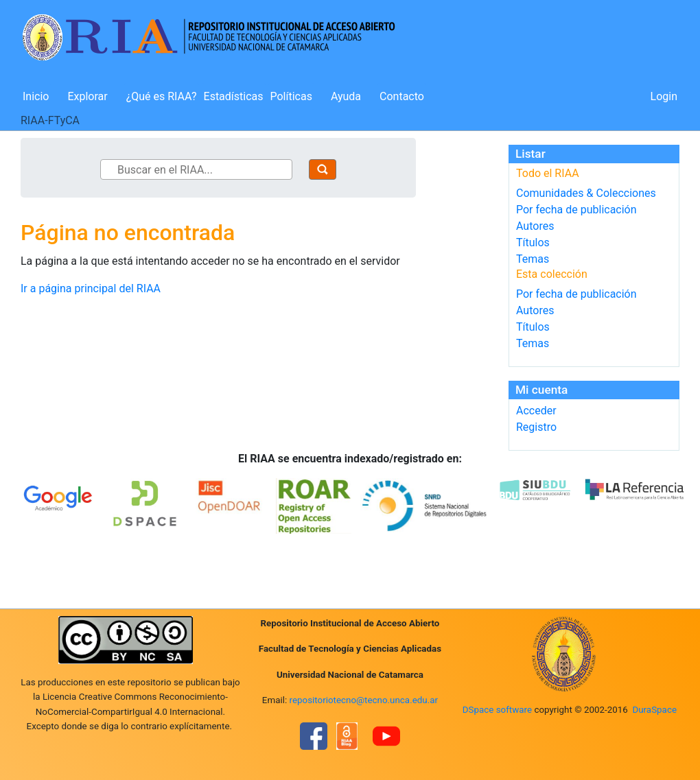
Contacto (402, 96)
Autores (535, 226)
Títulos (533, 243)
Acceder (536, 411)
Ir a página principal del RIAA (91, 288)
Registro (536, 427)
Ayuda (346, 96)
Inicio (36, 96)
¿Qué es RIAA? (162, 96)
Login (664, 96)
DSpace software (497, 710)
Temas (533, 259)
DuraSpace (654, 710)
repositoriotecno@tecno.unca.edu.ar (364, 700)
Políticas (291, 96)
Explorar (87, 96)
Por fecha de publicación (576, 210)
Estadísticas (234, 96)
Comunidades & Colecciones (586, 193)
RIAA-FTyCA (50, 120)
